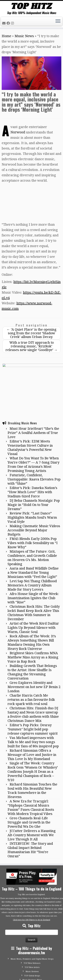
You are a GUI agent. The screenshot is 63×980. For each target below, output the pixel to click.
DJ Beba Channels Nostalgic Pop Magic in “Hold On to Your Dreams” (34, 469)
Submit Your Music (32, 948)
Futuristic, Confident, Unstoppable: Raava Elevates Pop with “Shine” (34, 443)
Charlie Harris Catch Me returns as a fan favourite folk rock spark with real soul (31, 664)
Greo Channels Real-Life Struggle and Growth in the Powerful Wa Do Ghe (29, 786)
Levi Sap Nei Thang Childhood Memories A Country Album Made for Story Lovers (32, 549)
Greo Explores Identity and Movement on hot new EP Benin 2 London (34, 651)
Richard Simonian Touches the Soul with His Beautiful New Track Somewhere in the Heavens (32, 755)
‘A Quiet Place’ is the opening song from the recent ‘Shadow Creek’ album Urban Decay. (32, 333)
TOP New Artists (32, 931)
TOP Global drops (32, 940)
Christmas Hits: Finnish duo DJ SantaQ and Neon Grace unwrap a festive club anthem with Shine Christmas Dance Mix (33, 678)
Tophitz (27, 972)
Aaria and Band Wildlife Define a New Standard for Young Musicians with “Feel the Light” (33, 537)
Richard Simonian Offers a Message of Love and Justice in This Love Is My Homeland (32, 719)
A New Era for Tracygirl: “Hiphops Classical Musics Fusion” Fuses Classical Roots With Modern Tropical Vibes (31, 771)
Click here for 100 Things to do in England (32, 884)
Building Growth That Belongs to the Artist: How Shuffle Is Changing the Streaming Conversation (32, 636)
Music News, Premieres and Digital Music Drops (32, 923)
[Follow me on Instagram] (13, 23)
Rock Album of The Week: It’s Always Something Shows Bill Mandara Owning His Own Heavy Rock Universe (32, 606)
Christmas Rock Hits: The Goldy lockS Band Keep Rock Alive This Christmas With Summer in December (34, 577)
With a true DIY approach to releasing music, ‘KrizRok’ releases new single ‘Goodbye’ (32, 346)
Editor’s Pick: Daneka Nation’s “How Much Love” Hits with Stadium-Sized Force (32, 456)
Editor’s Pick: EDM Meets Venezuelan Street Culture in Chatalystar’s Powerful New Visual (30, 412)
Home (6, 36)
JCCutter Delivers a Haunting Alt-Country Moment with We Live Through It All (32, 799)
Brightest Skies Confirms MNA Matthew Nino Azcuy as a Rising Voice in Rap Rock (33, 621)
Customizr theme (39, 976)
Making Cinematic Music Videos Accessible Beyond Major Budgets (34, 494)
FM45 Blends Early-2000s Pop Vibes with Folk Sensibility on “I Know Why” (33, 507)
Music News (24, 36)
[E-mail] (4, 23)
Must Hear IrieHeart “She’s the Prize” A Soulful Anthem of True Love (33, 397)
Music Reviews (32, 935)
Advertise (32, 956)
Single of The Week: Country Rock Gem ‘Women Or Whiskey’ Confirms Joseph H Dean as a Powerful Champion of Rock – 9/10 (33, 736)
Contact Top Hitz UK (32, 952)
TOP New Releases (32, 927)
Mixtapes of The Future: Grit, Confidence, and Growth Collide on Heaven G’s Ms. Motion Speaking (32, 522)
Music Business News (32, 944)
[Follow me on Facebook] (9, 23)
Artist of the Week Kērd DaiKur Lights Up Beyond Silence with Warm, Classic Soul (33, 592)
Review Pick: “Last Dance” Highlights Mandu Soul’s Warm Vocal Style (32, 481)
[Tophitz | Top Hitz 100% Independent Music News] (32, 6)
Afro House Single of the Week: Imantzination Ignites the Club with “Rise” (33, 562)
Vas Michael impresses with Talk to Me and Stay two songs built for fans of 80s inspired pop (33, 706)
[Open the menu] (58, 21)
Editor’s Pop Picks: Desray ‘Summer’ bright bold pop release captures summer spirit (33, 693)
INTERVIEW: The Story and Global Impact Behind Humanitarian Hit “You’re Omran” (30, 814)
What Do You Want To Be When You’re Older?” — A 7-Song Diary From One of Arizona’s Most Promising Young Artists (33, 428)
